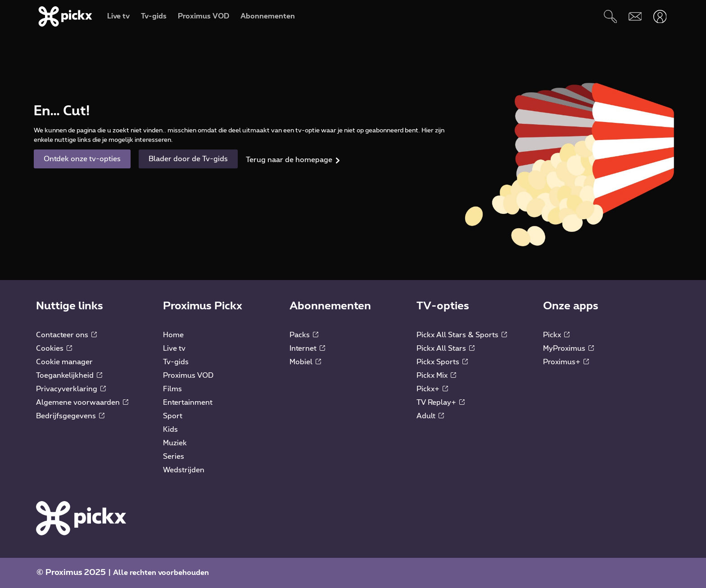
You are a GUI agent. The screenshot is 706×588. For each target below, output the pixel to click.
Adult (430, 416)
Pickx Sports (442, 362)
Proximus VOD (188, 375)
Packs (304, 335)
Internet (307, 348)
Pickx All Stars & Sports (462, 335)
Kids (170, 430)
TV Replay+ (441, 403)
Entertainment (188, 403)
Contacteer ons (66, 335)
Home (173, 335)
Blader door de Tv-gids (188, 159)
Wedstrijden (184, 470)
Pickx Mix (436, 375)
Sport (173, 416)
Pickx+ (432, 389)
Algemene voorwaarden (82, 403)
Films (172, 389)
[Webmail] (635, 16)
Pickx (556, 335)
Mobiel (305, 362)
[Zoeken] (610, 16)
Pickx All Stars (446, 348)
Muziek (175, 443)
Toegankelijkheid (69, 375)
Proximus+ (566, 362)
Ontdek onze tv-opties (82, 159)
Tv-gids (176, 362)
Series (174, 457)
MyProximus (568, 348)
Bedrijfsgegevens (70, 416)
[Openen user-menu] (660, 16)
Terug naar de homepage (289, 160)
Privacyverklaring (71, 389)
